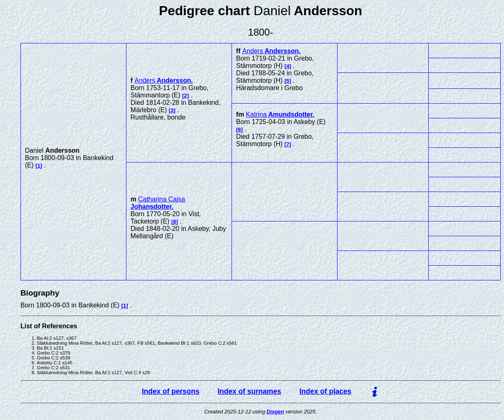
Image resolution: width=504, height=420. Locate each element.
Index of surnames (249, 391)
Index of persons (171, 391)
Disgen (276, 412)
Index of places (325, 391)
